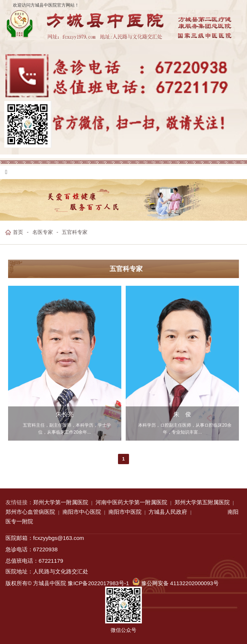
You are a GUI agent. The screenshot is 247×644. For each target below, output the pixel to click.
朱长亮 (65, 414)
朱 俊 (182, 414)
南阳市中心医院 (82, 512)
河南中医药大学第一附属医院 (131, 502)
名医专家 (43, 232)
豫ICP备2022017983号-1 (98, 583)
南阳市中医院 (125, 512)
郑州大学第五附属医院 (202, 502)
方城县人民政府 (168, 512)
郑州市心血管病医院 (30, 512)
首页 (18, 232)
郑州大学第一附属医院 (61, 502)
